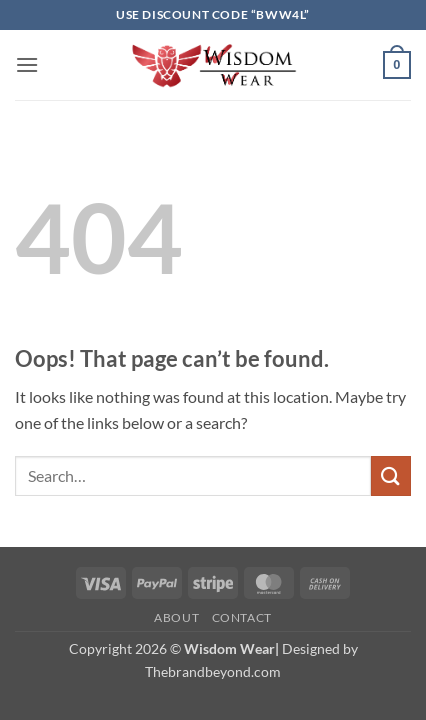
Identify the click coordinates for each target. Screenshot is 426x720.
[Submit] (391, 475)
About (176, 617)
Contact (242, 617)
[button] (27, 64)
